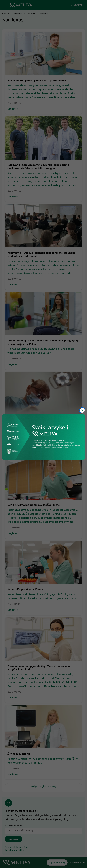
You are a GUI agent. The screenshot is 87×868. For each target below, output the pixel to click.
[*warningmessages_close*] (82, 410)
